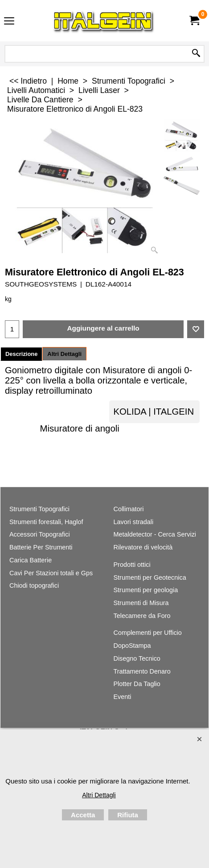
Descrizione (21, 354)
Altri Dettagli (64, 354)
